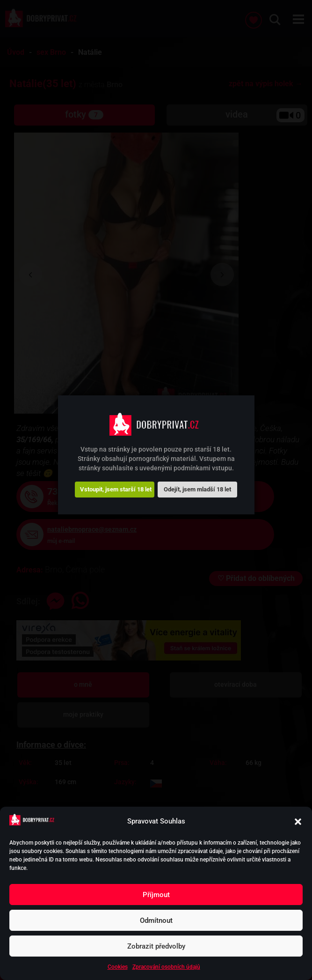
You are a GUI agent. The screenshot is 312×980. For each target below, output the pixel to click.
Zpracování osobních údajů (166, 967)
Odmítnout (156, 921)
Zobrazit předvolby (156, 946)
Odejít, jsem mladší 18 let (197, 489)
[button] (298, 822)
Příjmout (156, 895)
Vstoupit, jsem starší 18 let (116, 489)
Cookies (118, 967)
